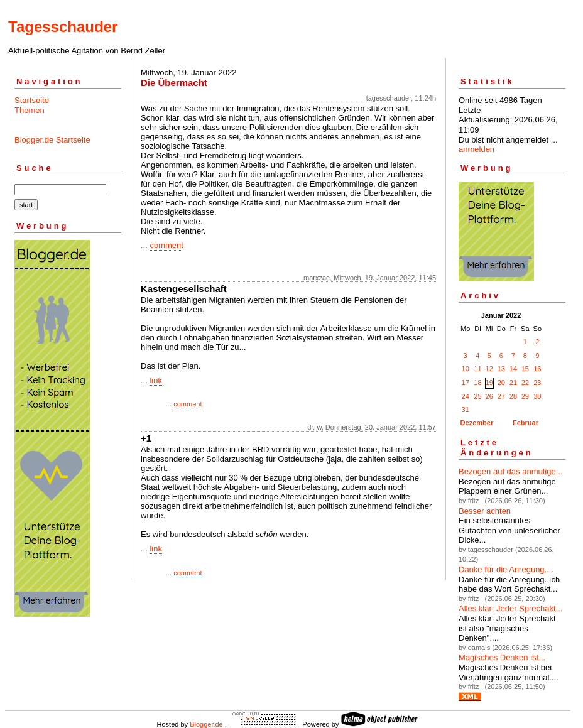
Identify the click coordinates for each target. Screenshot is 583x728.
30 (537, 396)
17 (466, 383)
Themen (30, 110)
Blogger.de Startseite (52, 140)
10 (466, 369)
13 (501, 369)
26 (489, 396)
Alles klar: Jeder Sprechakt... (510, 608)
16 (537, 369)
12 (489, 369)
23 (537, 383)
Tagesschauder (63, 27)
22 (525, 383)
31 (466, 410)
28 (513, 396)
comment (166, 245)
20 (501, 383)
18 (477, 383)
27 (501, 396)
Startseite (32, 100)
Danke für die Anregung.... (506, 569)
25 (477, 396)
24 (466, 396)
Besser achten (485, 511)
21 (513, 383)
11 (477, 369)
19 (489, 383)
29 (525, 396)
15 (525, 369)
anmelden (477, 149)
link (156, 380)
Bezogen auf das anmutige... (511, 471)
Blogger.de (206, 724)
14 (513, 369)
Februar (526, 423)
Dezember (477, 423)
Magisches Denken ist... (502, 657)
